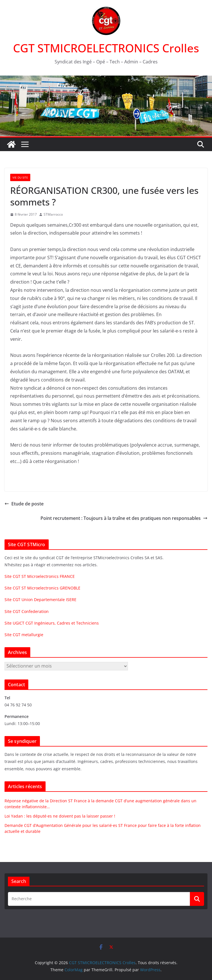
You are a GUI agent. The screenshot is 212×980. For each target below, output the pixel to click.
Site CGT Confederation (27, 611)
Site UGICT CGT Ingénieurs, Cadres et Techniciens (52, 623)
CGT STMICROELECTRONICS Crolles (106, 48)
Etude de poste (24, 504)
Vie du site (20, 177)
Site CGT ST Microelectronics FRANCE (40, 576)
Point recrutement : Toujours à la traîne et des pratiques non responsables (124, 518)
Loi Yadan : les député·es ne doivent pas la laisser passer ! (60, 816)
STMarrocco (53, 214)
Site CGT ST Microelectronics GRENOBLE (42, 588)
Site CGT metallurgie (24, 635)
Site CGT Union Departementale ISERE (40, 600)
